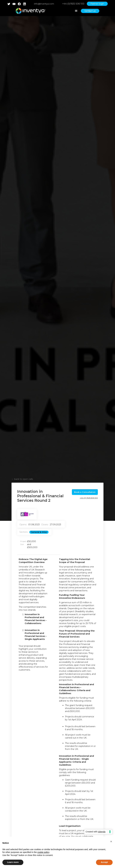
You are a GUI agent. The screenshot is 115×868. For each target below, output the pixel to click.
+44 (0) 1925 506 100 (89, 498)
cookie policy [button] (43, 852)
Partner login (97, 4)
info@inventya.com (44, 4)
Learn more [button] (13, 862)
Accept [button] (104, 862)
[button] (111, 841)
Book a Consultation (85, 492)
